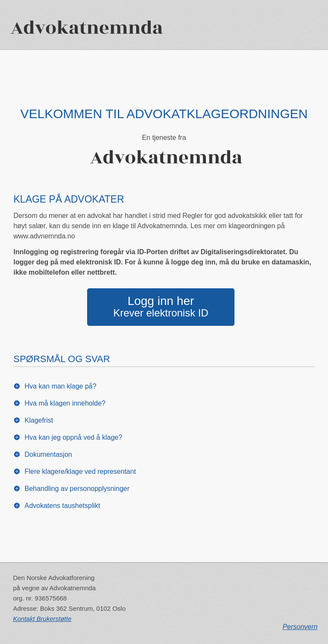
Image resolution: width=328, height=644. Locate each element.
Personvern (300, 627)
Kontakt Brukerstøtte (42, 619)
